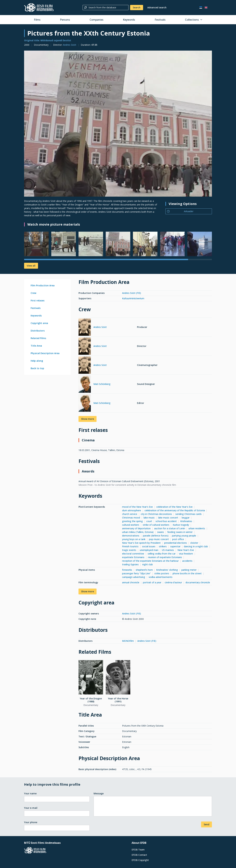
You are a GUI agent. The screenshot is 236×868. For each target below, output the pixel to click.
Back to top (37, 368)
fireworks (127, 570)
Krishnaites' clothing (167, 570)
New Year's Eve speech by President (141, 543)
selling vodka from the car (162, 554)
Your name (30, 793)
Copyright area (39, 323)
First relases (38, 300)
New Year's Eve (186, 550)
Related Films (38, 338)
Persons (65, 20)
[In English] (206, 8)
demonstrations (131, 536)
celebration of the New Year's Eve (174, 507)
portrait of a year (152, 582)
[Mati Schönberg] (85, 385)
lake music (149, 518)
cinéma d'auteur (173, 582)
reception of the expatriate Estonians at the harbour (150, 561)
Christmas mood (131, 518)
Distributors (38, 331)
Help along (37, 361)
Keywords (129, 20)
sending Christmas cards (188, 514)
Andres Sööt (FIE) (132, 293)
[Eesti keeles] (201, 8)
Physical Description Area (45, 353)
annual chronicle (131, 582)
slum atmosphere (132, 510)
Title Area (36, 346)
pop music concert (159, 539)
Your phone (31, 822)
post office (178, 539)
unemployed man (149, 550)
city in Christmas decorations (156, 514)
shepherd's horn (144, 570)
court (149, 521)
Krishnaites (186, 521)
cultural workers (131, 525)
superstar (175, 546)
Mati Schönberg (102, 384)
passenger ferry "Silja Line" (136, 573)
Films (37, 20)
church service (130, 514)
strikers (163, 546)
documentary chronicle (198, 582)
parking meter (189, 570)
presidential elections (176, 543)
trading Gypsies (130, 564)
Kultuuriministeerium (133, 298)
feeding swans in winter (180, 532)
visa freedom (186, 554)
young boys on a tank (134, 539)
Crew (33, 293)
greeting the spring (132, 521)
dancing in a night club (196, 546)
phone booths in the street (187, 573)
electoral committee (133, 554)
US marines (168, 550)
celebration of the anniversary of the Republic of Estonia (175, 510)
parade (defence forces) (156, 536)
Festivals (160, 20)
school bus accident (166, 521)
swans (161, 532)
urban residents (197, 528)
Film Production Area (43, 285)
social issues (149, 546)
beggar (186, 518)
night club (147, 564)
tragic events (129, 550)
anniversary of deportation (136, 528)
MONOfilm (128, 641)
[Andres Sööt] (85, 328)
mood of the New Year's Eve (137, 507)
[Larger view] (118, 124)
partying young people (184, 536)
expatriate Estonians (133, 557)
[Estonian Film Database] (39, 8)
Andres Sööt (70, 45)
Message (99, 793)
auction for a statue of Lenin (170, 528)
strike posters (162, 573)
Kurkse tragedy (181, 525)
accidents (187, 561)
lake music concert (168, 518)
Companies (97, 20)
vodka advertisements (161, 577)
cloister (194, 543)
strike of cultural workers (156, 525)
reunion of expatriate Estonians (165, 557)
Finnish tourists (130, 546)
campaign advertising (134, 577)
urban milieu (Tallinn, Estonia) (138, 532)
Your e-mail (31, 808)
